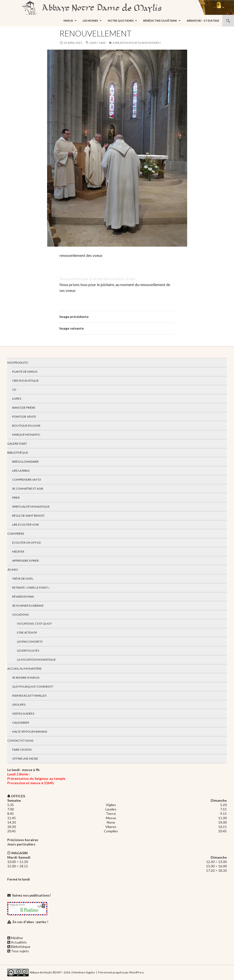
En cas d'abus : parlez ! (30, 922)
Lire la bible (21, 471)
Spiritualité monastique (31, 507)
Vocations (20, 615)
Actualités (19, 942)
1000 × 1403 (97, 43)
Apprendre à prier (25, 561)
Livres (17, 399)
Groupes (19, 705)
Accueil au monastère (25, 669)
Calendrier (21, 723)
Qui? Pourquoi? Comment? (33, 687)
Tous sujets (20, 951)
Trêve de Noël (23, 579)
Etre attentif (27, 633)
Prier (16, 498)
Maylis (68, 21)
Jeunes (13, 570)
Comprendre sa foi (27, 480)
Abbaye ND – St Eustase (203, 21)
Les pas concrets (30, 642)
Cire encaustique (25, 381)
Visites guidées (23, 714)
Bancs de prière (24, 408)
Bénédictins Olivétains (160, 21)
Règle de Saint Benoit (28, 516)
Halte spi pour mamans (30, 732)
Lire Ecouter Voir (25, 525)
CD (14, 390)
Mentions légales (84, 972)
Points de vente (24, 417)
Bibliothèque (18, 453)
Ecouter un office (27, 543)
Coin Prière (16, 534)
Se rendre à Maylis (26, 678)
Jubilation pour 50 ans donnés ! (137, 43)
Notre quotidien (121, 21)
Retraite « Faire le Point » (31, 588)
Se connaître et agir (28, 489)
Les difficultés (28, 651)
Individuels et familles (29, 696)
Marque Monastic (26, 435)
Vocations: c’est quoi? (34, 624)
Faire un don (22, 750)
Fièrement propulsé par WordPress (121, 972)
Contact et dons (20, 741)
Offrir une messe (25, 759)
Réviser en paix (23, 597)
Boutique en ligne (26, 426)
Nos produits (17, 363)
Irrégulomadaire (25, 462)
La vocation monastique (36, 660)
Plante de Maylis (25, 372)
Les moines (90, 21)
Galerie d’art (17, 444)
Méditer (18, 552)
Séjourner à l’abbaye (28, 606)
